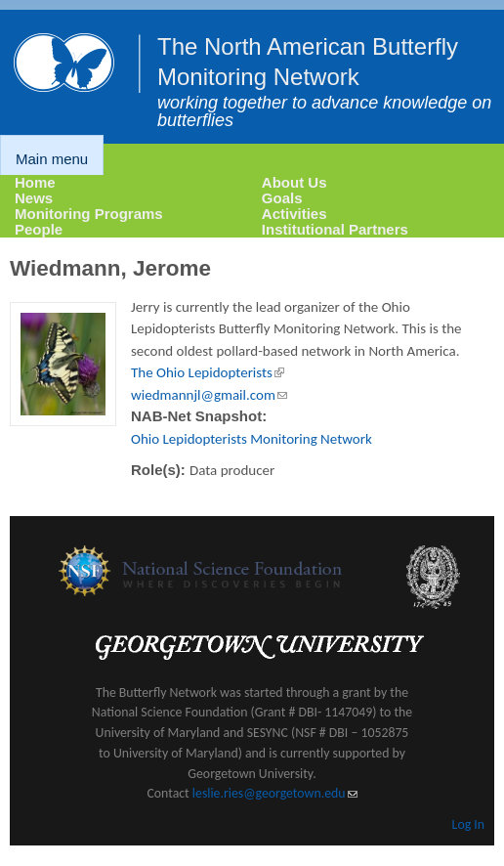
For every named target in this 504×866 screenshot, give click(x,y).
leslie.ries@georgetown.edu (275, 793)
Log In (468, 824)
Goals (282, 198)
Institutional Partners (335, 229)
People (39, 229)
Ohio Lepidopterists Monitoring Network (252, 439)
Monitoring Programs (89, 214)
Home (35, 182)
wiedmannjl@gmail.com (209, 395)
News (34, 198)
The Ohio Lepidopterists (208, 372)
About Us (294, 182)
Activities (294, 214)
